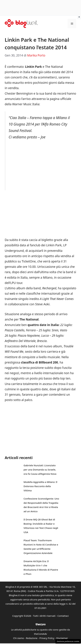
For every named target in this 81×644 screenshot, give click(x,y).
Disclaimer (62, 638)
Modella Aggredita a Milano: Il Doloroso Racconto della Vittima (40, 486)
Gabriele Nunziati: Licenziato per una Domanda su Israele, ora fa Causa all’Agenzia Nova (40, 470)
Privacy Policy (47, 638)
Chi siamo (19, 638)
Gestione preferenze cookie (68, 641)
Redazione (32, 638)
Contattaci (63, 616)
